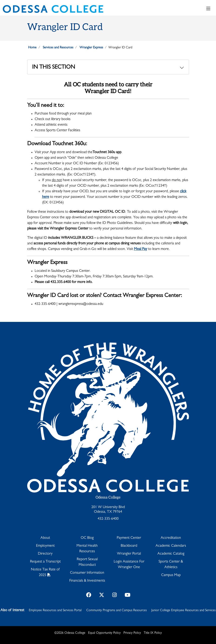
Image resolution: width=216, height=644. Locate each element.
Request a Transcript (45, 562)
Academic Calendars (171, 546)
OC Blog (87, 538)
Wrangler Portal (129, 554)
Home (32, 48)
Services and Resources (58, 48)
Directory (45, 554)
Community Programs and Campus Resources (116, 610)
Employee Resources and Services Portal (55, 610)
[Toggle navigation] (208, 9)
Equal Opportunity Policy (104, 633)
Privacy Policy (132, 633)
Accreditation (171, 538)
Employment (45, 546)
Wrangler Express (91, 48)
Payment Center (129, 538)
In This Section (54, 68)
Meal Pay (141, 249)
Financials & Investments (87, 581)
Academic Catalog (171, 554)
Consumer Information (87, 573)
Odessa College (108, 497)
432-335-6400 (108, 519)
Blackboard (129, 546)
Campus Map (171, 575)
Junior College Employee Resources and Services (183, 610)
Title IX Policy (153, 633)
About (45, 538)
